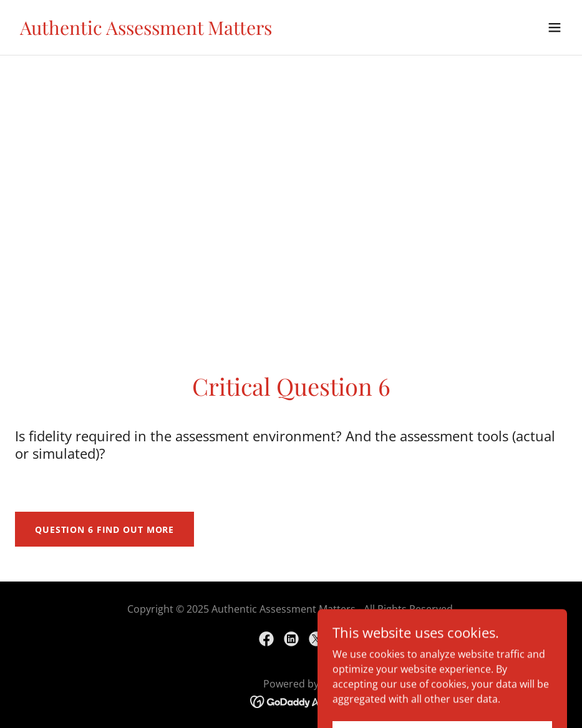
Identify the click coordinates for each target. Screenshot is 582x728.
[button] (555, 27)
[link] (146, 31)
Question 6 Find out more (104, 529)
